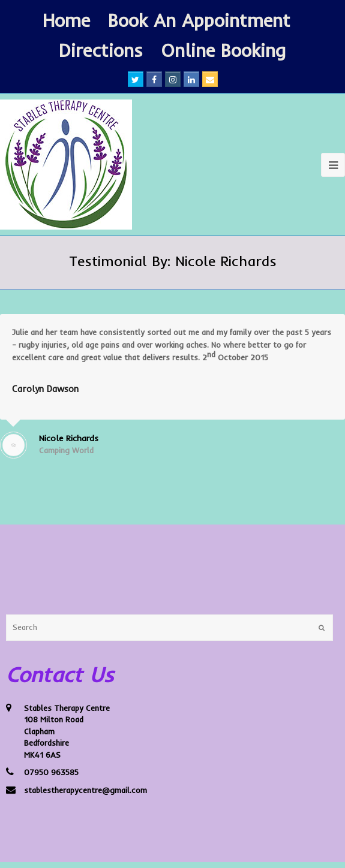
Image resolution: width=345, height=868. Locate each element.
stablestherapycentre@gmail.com (85, 790)
